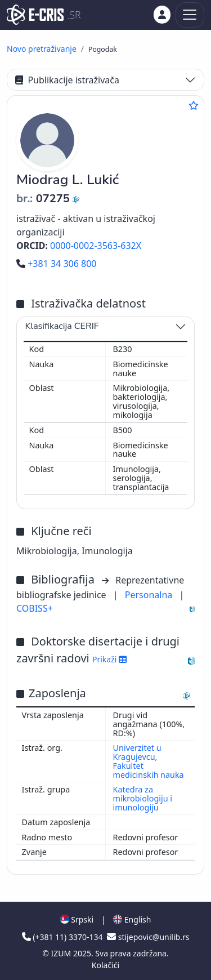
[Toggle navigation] (190, 15)
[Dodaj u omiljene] (194, 105)
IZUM (62, 953)
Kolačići (105, 965)
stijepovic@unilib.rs (148, 937)
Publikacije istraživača (67, 80)
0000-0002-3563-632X (96, 246)
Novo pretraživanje (42, 49)
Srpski (77, 919)
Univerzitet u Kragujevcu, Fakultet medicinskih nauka (149, 761)
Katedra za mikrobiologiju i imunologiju (143, 798)
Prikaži (109, 659)
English (132, 919)
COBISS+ (35, 608)
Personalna (150, 595)
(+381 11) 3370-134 (64, 937)
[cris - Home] (35, 15)
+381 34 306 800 (56, 264)
